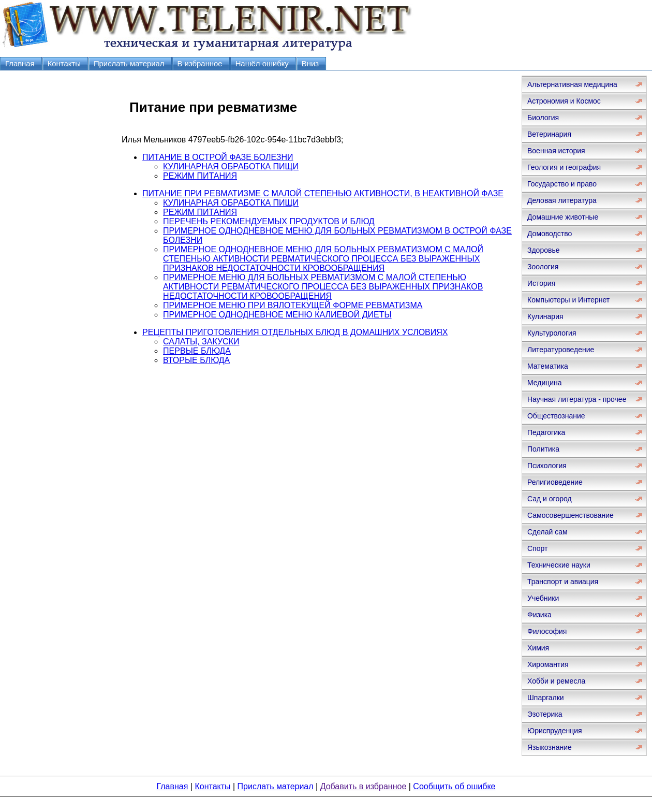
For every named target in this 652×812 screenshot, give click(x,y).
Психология (547, 466)
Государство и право (562, 184)
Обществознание (556, 416)
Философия (547, 631)
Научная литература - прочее (577, 399)
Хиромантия (548, 664)
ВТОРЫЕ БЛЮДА (196, 360)
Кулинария (545, 316)
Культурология (552, 333)
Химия (538, 648)
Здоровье (544, 250)
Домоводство (550, 234)
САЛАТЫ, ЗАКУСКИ (201, 342)
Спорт (537, 548)
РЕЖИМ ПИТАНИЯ (200, 176)
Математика (548, 366)
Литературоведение (561, 350)
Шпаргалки (546, 698)
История (541, 283)
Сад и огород (550, 499)
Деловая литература (562, 200)
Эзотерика (545, 714)
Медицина (545, 383)
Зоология (543, 267)
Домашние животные (563, 217)
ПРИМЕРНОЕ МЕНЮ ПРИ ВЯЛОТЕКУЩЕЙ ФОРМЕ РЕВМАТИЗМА (293, 305)
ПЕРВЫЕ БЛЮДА (197, 351)
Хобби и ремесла (556, 681)
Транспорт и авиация (563, 582)
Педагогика (546, 432)
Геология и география (564, 167)
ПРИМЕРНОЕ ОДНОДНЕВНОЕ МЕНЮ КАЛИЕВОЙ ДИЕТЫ (277, 315)
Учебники (543, 598)
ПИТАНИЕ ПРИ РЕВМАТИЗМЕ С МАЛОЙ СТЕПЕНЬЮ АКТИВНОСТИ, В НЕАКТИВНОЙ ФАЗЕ (323, 193)
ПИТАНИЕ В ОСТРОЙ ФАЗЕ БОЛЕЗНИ (218, 157)
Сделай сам (547, 532)
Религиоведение (555, 482)
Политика (543, 449)
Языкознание (550, 747)
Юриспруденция (555, 731)
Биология (543, 118)
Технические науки (559, 565)
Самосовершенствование (570, 515)
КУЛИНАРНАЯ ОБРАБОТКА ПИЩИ (231, 166)
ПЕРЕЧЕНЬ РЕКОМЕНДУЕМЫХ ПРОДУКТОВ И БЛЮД (269, 221)
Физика (539, 615)
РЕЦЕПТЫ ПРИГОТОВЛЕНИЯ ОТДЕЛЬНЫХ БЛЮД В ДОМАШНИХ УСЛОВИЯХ (295, 332)
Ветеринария (549, 134)
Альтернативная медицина (572, 84)
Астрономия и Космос (564, 101)
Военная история (556, 151)
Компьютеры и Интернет (568, 300)
